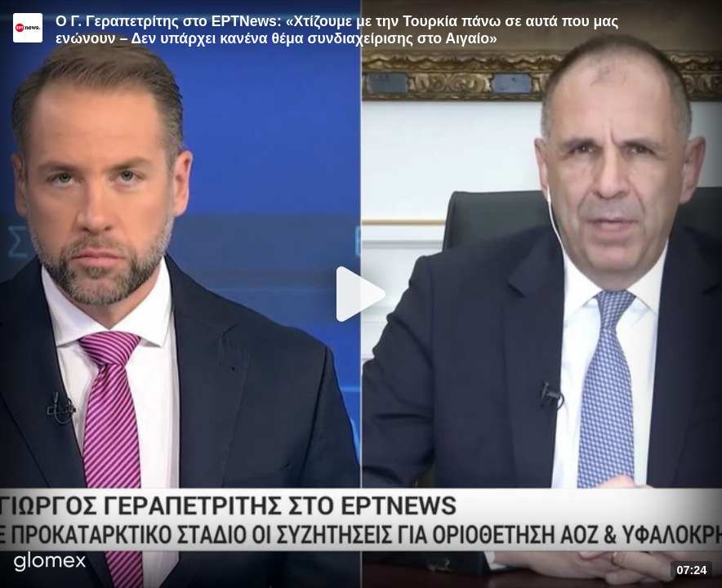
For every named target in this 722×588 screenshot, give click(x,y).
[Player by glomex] (50, 563)
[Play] (361, 294)
